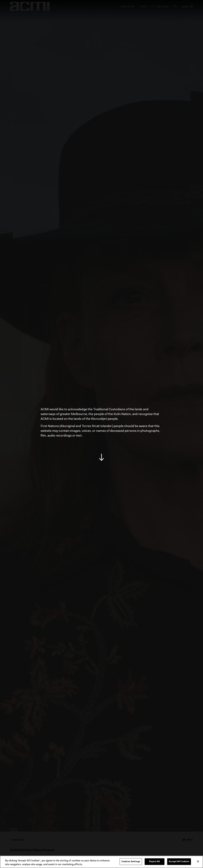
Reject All (154, 862)
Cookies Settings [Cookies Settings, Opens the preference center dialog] (131, 862)
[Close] (198, 861)
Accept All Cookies (179, 862)
